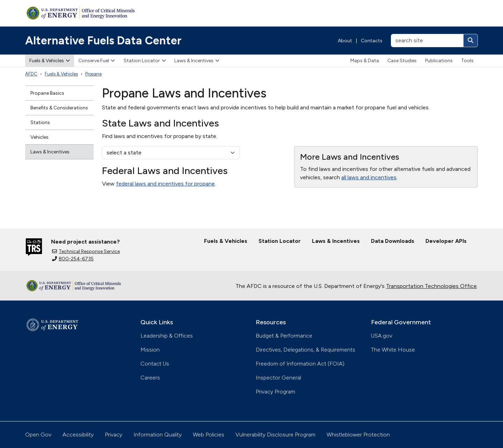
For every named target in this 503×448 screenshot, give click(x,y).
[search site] (427, 41)
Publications (439, 61)
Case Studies (402, 61)
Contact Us (155, 364)
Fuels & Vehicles (50, 61)
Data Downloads (393, 241)
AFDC (31, 74)
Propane (93, 74)
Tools (467, 61)
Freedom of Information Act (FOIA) (300, 364)
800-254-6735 (73, 259)
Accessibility (78, 435)
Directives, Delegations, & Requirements (305, 350)
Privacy (114, 435)
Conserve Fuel (97, 61)
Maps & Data (365, 61)
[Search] (471, 41)
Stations (40, 122)
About (345, 41)
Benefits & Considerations (59, 108)
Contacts (372, 41)
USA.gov (382, 336)
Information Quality (158, 435)
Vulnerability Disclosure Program (275, 435)
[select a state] (171, 153)
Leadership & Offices (167, 336)
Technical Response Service (86, 251)
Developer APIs (446, 241)
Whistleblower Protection (358, 435)
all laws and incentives (369, 177)
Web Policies (209, 435)
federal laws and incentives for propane (165, 184)
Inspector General (278, 378)
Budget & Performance (284, 336)
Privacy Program (275, 392)
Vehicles (39, 137)
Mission (150, 350)
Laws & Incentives (197, 61)
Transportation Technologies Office (431, 286)
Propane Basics (47, 93)
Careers (150, 378)
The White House (393, 350)
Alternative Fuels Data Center (103, 41)
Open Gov (38, 435)
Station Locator (145, 61)
